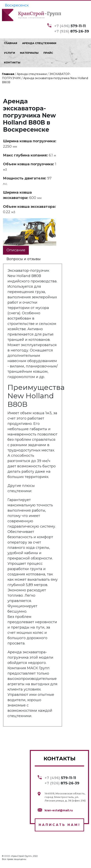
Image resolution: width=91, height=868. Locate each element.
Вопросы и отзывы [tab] (24, 259)
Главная (8, 74)
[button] (53, 222)
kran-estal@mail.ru (59, 810)
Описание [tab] (16, 250)
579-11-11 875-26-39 (72, 28)
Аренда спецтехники (32, 74)
